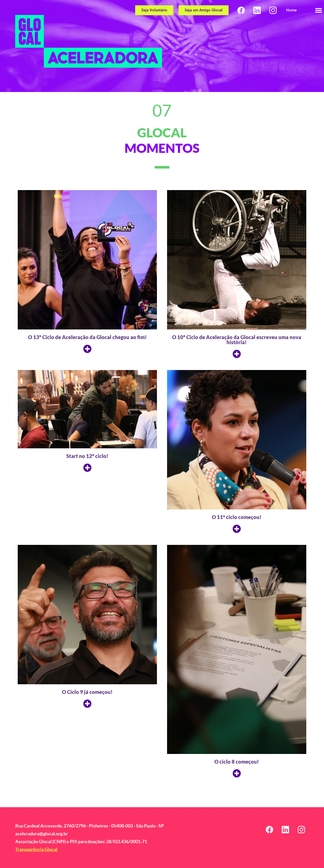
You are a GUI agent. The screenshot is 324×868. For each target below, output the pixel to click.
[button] (318, 10)
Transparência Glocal (36, 849)
